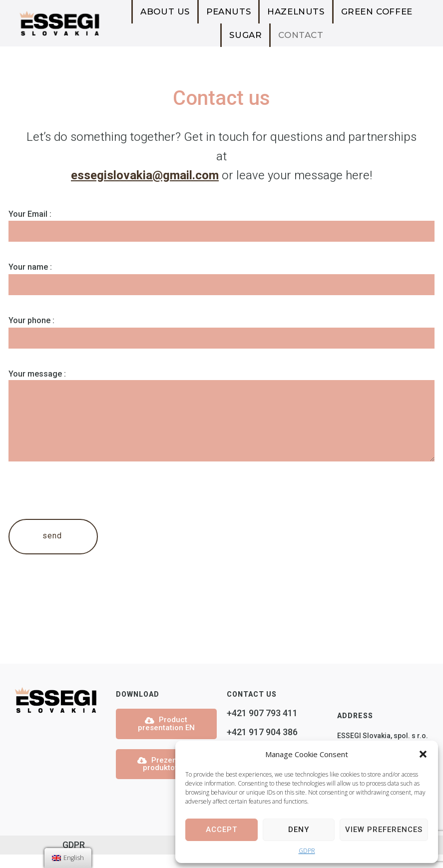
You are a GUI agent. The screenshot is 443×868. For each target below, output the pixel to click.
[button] (423, 754)
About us (165, 11)
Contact (301, 35)
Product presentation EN (166, 737)
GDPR (307, 851)
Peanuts (228, 11)
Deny (299, 830)
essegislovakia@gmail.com (145, 176)
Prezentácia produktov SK (166, 777)
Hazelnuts (296, 11)
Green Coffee (377, 11)
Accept (221, 830)
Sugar (245, 35)
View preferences (384, 830)
